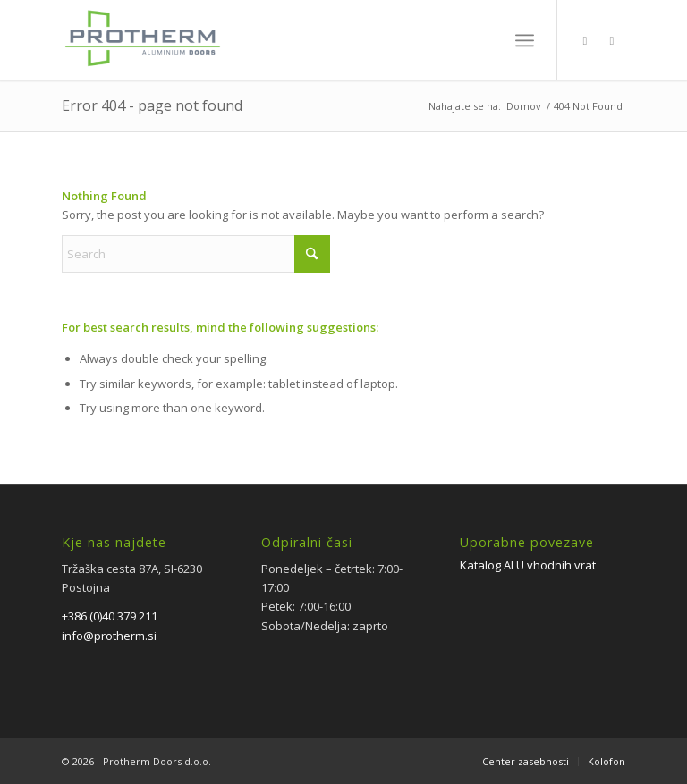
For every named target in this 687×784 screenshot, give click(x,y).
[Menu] (525, 40)
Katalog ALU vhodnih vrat (528, 565)
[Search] (196, 254)
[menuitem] (525, 40)
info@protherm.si (109, 636)
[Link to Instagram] (612, 40)
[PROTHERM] (141, 49)
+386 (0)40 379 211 (110, 616)
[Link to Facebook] (585, 40)
